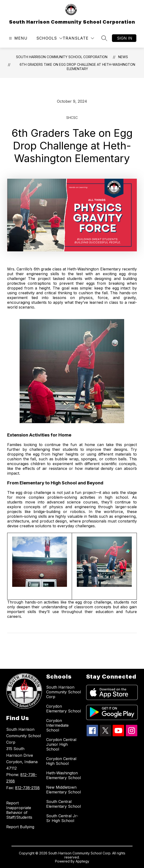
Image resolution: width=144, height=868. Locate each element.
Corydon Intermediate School (57, 725)
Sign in (125, 38)
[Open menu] (18, 38)
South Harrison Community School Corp (64, 692)
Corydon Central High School (61, 761)
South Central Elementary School (64, 804)
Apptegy (82, 861)
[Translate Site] (78, 38)
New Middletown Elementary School (64, 790)
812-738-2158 (27, 788)
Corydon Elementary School (64, 709)
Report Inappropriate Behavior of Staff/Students (19, 810)
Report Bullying (20, 827)
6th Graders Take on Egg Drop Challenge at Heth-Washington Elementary (77, 67)
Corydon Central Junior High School (61, 744)
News (123, 57)
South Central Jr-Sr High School (62, 818)
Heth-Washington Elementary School (64, 775)
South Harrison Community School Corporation (62, 57)
